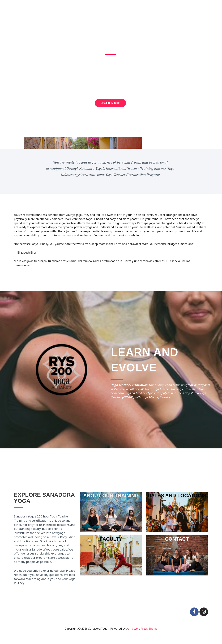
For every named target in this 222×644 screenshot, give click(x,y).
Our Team (175, 7)
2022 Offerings (154, 7)
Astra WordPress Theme (142, 629)
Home (104, 7)
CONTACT (177, 546)
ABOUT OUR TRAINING (111, 495)
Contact (207, 7)
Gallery (192, 7)
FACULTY (111, 539)
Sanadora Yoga (21, 7)
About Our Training (126, 7)
